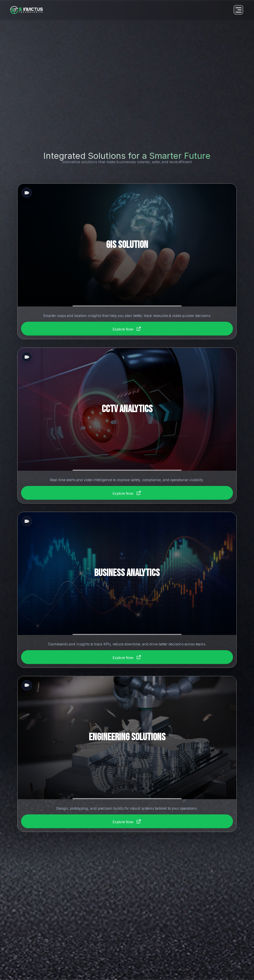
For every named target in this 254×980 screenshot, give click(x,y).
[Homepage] (26, 10)
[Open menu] (238, 10)
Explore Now (127, 328)
